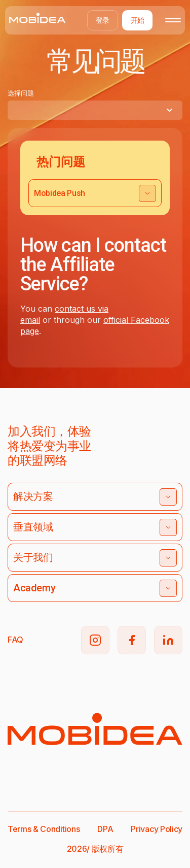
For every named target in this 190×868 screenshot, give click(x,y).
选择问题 (21, 93)
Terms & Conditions (44, 829)
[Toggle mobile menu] (173, 20)
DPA (105, 829)
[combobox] (95, 110)
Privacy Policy (157, 829)
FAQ (15, 640)
